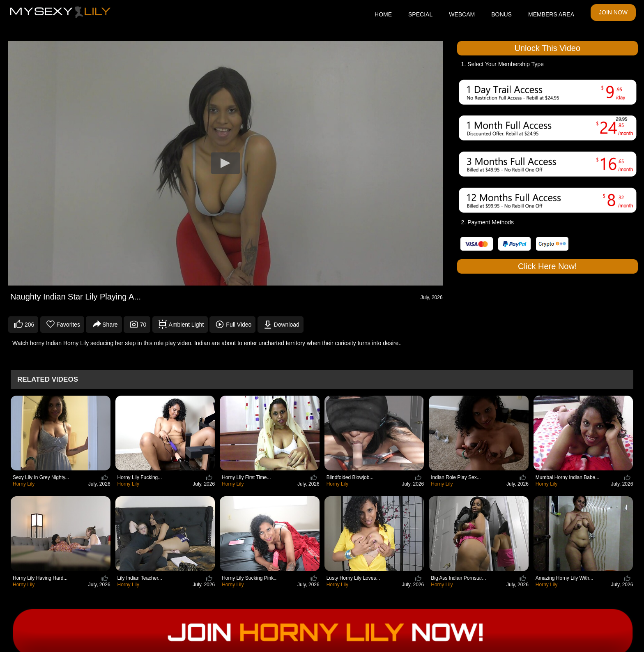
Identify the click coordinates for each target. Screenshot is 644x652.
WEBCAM (462, 14)
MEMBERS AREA (551, 14)
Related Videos (48, 379)
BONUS (501, 14)
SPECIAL (420, 14)
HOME (383, 14)
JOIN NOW (613, 12)
